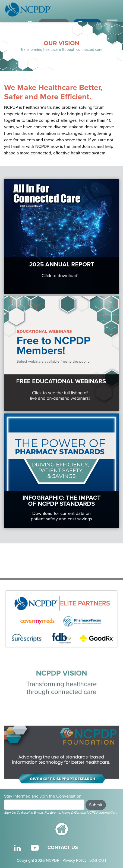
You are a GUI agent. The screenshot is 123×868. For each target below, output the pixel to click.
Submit (96, 805)
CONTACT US (63, 847)
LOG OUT (98, 860)
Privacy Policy (74, 860)
